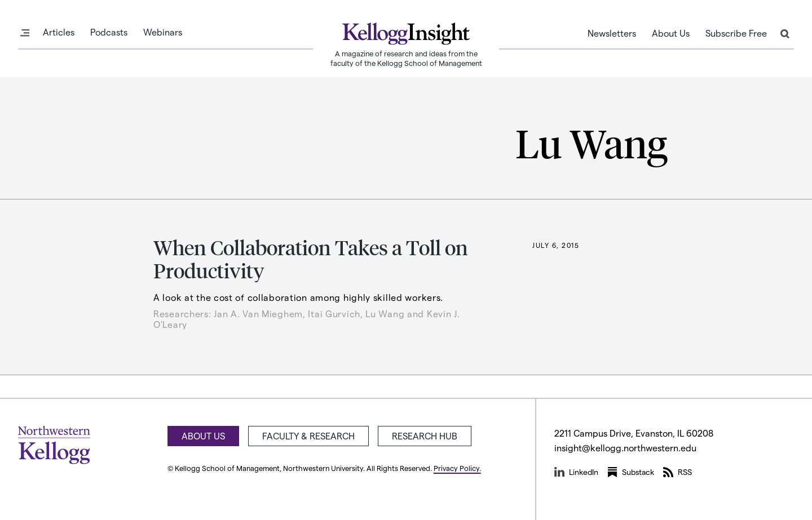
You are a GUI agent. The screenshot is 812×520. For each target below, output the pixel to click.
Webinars (163, 32)
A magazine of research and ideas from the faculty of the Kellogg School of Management (406, 58)
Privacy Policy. (457, 468)
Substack (631, 472)
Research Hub (425, 436)
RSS (678, 472)
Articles (59, 32)
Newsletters (612, 33)
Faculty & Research (308, 436)
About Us (671, 33)
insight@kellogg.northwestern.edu (625, 448)
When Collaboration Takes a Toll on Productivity (311, 259)
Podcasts (109, 32)
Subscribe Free (736, 33)
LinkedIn (576, 472)
